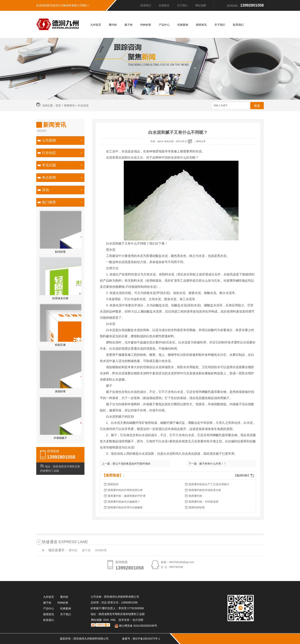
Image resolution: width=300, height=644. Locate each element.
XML (114, 620)
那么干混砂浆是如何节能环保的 (131, 464)
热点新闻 (49, 178)
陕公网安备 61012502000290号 (134, 626)
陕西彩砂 (113, 484)
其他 (46, 190)
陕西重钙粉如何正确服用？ (124, 502)
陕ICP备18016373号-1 (146, 639)
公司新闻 (49, 140)
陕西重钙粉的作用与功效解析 (125, 507)
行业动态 (83, 105)
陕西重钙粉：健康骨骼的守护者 (127, 496)
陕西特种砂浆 (197, 507)
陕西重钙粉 (196, 496)
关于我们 (182, 5)
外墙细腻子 (60, 438)
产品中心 (164, 25)
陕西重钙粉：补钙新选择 (204, 502)
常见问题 (49, 165)
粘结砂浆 (60, 252)
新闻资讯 (201, 25)
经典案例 (183, 25)
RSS (107, 620)
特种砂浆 (146, 25)
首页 (58, 105)
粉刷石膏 (60, 345)
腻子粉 (129, 25)
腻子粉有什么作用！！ (213, 464)
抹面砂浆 (60, 391)
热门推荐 (49, 202)
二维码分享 (200, 141)
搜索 (257, 106)
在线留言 (164, 5)
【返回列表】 (242, 475)
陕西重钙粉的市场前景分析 (205, 490)
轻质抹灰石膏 (60, 298)
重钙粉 (113, 25)
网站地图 (201, 5)
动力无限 (138, 620)
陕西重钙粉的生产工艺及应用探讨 (209, 484)
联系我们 (146, 5)
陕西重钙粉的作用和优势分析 (125, 490)
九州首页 (96, 25)
